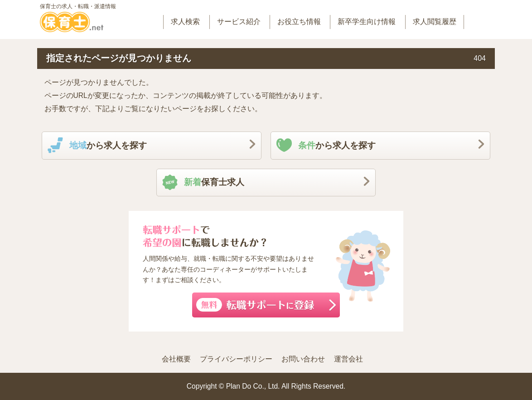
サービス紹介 (239, 22)
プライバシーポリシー (236, 359)
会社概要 (176, 359)
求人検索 (185, 22)
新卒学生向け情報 (367, 22)
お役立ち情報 (299, 22)
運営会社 (348, 359)
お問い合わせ (303, 359)
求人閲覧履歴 (435, 22)
